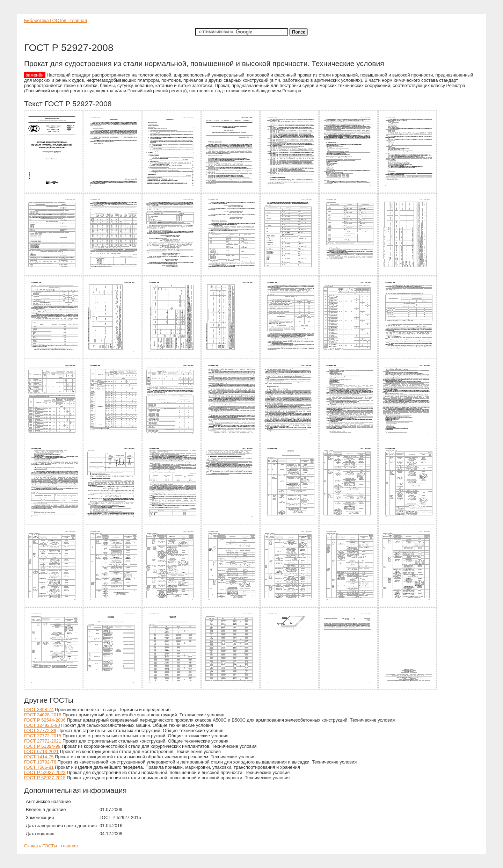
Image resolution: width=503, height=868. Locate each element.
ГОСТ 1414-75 (39, 757)
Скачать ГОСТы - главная (51, 846)
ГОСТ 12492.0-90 (42, 725)
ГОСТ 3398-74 (39, 710)
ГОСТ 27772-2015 (43, 736)
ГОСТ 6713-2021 (41, 751)
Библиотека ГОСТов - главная (56, 20)
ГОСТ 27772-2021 (43, 741)
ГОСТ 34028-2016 (43, 715)
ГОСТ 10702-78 (40, 762)
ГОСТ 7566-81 (39, 767)
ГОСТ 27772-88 (40, 730)
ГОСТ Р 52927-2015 (45, 778)
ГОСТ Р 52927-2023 (45, 772)
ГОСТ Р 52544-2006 (45, 720)
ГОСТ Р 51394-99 (42, 746)
